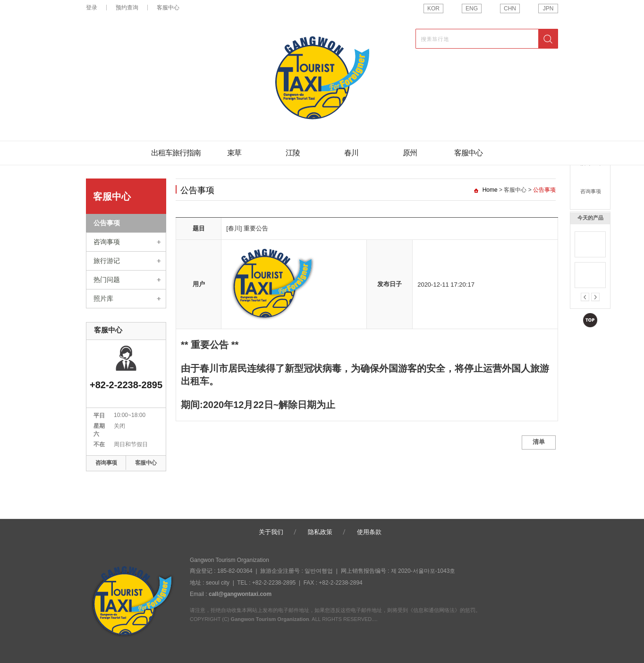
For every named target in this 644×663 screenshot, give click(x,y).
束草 (234, 153)
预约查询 (591, 163)
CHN (510, 8)
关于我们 (271, 532)
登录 (92, 8)
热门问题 (107, 280)
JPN (548, 8)
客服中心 (168, 8)
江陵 (293, 153)
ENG (472, 8)
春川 (351, 153)
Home (490, 190)
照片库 (103, 298)
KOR (433, 8)
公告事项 (107, 223)
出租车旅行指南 (176, 153)
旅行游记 (107, 261)
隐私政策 (320, 532)
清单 (539, 442)
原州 (410, 153)
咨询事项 (591, 191)
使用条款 (369, 532)
